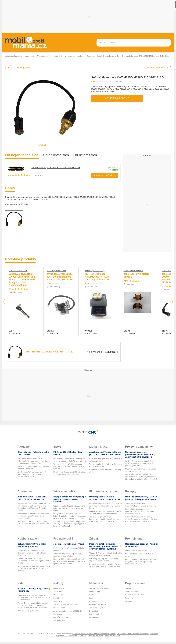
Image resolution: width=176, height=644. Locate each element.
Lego (91, 598)
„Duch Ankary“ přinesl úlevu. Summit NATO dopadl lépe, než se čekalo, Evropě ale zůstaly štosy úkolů (34, 474)
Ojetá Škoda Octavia (61, 617)
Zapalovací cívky (112, 56)
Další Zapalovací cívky (18, 271)
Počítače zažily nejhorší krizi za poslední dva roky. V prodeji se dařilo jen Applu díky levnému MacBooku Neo (70, 524)
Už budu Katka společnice (28, 611)
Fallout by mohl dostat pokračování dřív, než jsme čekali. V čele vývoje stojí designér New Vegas (141, 562)
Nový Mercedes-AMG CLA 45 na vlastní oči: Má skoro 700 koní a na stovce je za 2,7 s (33, 524)
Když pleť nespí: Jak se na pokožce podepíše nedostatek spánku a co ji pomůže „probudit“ (139, 463)
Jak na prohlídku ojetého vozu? (65, 604)
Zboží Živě (57, 592)
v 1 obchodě (15, 333)
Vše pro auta (43, 56)
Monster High (95, 592)
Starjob (128, 588)
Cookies (83, 636)
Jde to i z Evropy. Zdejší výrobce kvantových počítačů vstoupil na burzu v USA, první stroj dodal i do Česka (105, 519)
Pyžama (93, 601)
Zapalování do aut (94, 56)
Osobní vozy (58, 595)
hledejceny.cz (59, 588)
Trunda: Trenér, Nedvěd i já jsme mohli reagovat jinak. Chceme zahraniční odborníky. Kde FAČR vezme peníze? (33, 605)
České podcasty (131, 592)
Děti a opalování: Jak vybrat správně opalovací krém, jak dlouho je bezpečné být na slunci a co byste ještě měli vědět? (141, 477)
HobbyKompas (59, 608)
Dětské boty (94, 611)
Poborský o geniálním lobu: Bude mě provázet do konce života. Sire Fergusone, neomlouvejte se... (34, 598)
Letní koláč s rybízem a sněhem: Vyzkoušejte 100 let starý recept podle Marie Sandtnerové (140, 511)
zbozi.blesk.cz (59, 601)
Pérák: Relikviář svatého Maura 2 (138, 551)
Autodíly (55, 56)
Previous (6, 301)
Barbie (92, 595)
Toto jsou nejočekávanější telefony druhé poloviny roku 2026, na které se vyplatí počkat (69, 508)
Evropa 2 (129, 601)
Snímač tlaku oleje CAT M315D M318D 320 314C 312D (128, 77)
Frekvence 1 (130, 598)
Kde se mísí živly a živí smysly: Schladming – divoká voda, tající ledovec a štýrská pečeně (34, 561)
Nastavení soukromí (95, 636)
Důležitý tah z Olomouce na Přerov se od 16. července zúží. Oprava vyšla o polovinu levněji (33, 516)
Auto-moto (30, 56)
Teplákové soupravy (97, 608)
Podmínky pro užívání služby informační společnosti (128, 634)
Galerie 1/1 (45, 145)
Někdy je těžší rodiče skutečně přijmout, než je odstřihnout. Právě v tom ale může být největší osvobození (69, 561)
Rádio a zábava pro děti (134, 595)
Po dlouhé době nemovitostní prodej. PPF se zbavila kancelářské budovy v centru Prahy (106, 506)
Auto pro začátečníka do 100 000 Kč (67, 611)
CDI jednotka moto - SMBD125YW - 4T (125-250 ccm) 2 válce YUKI (97, 277)
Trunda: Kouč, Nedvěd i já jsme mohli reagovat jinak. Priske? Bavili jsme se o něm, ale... (69, 466)
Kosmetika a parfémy (98, 604)
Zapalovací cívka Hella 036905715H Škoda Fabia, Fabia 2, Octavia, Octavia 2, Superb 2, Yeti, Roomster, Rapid (22, 279)
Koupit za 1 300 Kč (117, 98)
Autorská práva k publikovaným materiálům (90, 634)
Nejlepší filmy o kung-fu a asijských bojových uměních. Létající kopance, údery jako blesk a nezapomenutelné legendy (70, 516)
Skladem (114, 170)
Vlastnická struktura (112, 636)
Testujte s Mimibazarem (99, 588)
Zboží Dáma (58, 598)
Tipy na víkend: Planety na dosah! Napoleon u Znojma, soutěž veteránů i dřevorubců (32, 553)
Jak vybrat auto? (60, 621)
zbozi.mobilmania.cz (14, 56)
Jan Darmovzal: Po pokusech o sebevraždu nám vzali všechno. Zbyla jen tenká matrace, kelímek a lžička (34, 461)
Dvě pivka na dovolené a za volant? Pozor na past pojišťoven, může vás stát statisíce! (34, 569)
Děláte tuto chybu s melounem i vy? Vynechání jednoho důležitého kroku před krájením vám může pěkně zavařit (141, 519)
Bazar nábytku (95, 617)
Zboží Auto (58, 614)
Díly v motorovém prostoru (72, 56)
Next (170, 302)
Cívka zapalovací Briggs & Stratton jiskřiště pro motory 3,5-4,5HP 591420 (60, 277)
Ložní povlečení (95, 614)
